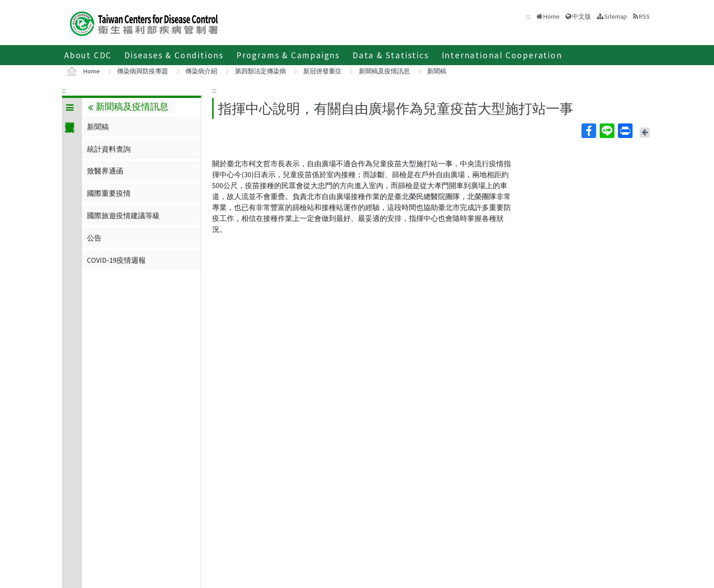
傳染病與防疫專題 (143, 71)
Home (551, 16)
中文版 (581, 16)
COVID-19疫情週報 (116, 260)
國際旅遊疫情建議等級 (123, 215)
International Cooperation (502, 55)
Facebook (588, 131)
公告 (94, 238)
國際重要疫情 (109, 193)
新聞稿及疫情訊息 (384, 71)
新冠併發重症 (322, 71)
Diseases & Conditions (174, 55)
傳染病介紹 (201, 71)
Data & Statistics (391, 55)
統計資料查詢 (109, 149)
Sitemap (616, 16)
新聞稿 (437, 71)
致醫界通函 (105, 171)
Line (607, 131)
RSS (644, 16)
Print (625, 131)
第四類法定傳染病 (260, 71)
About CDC (88, 55)
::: (64, 90)
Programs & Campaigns (288, 55)
